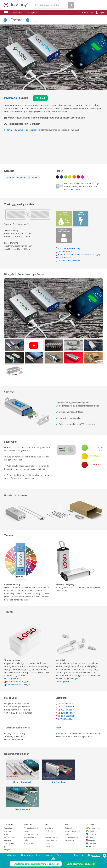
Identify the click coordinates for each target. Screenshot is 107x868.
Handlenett (8, 840)
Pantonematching (31, 834)
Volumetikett (29, 843)
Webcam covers (10, 837)
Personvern (70, 840)
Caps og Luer (9, 843)
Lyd (5, 846)
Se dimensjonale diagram (69, 261)
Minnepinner (32, 12)
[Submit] (36, 5)
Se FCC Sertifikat (65, 707)
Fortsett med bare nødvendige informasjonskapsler (36, 864)
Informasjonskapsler (73, 831)
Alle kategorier (13, 13)
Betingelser (70, 828)
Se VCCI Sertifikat (65, 719)
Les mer (75, 190)
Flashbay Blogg (93, 828)
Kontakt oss (88, 12)
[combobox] (50, 5)
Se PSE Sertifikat (65, 710)
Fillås (26, 840)
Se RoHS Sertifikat (66, 716)
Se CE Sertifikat (65, 704)
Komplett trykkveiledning (69, 248)
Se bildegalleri (10, 679)
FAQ (46, 834)
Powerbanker (11, 98)
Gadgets (7, 850)
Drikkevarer (8, 831)
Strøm (6, 834)
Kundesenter (50, 831)
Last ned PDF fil (64, 251)
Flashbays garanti (51, 837)
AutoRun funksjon (31, 837)
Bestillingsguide (51, 828)
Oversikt (48, 846)
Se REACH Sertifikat (66, 713)
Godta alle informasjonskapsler (81, 864)
